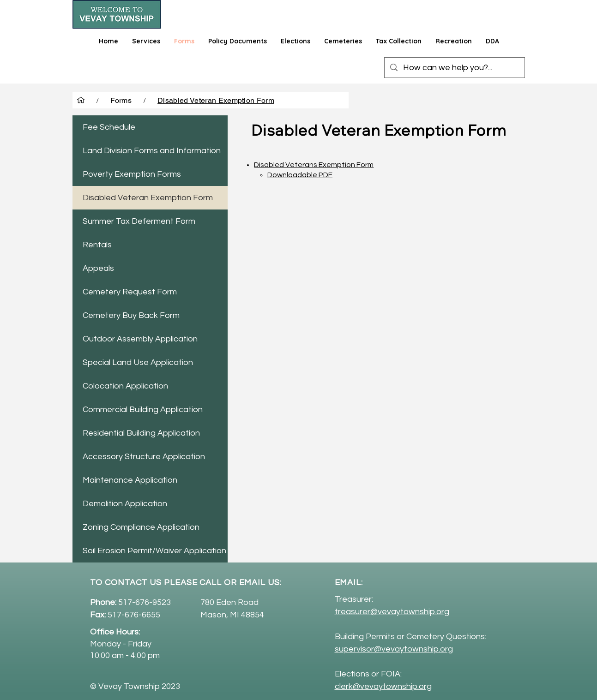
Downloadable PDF (300, 175)
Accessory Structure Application (144, 457)
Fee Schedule (109, 127)
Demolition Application (125, 504)
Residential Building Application (141, 433)
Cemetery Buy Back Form (131, 315)
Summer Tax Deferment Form (139, 221)
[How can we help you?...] (454, 68)
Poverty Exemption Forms (132, 174)
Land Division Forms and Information (152, 151)
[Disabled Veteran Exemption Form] (216, 100)
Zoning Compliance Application (141, 527)
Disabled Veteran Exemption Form (148, 198)
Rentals (97, 245)
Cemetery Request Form (130, 292)
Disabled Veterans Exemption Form (314, 165)
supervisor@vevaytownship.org (394, 649)
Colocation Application (125, 386)
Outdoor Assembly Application (140, 339)
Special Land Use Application (138, 362)
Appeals (98, 268)
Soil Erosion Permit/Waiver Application (154, 551)
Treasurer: (354, 599)
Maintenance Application (130, 480)
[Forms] (121, 100)
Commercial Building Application (143, 410)
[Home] (81, 100)
